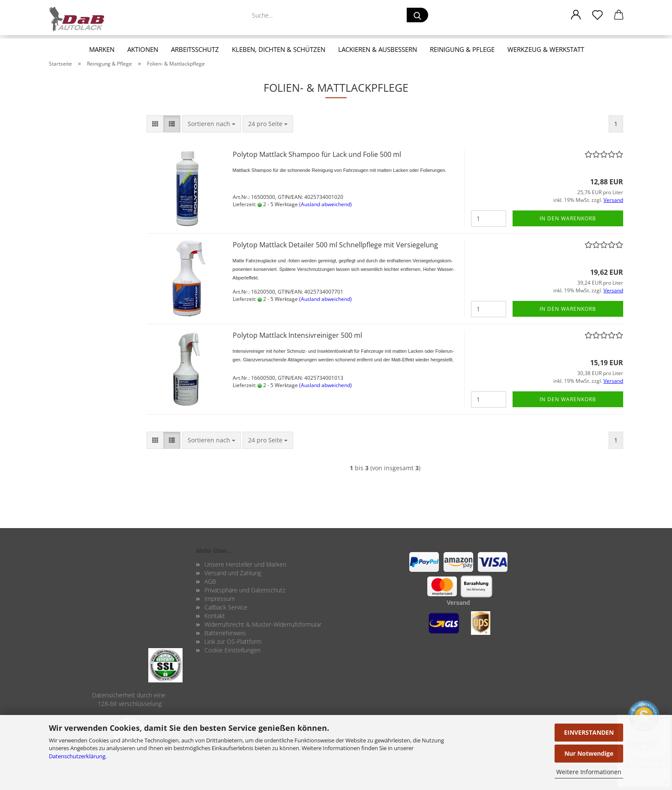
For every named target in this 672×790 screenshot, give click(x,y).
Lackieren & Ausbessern (378, 49)
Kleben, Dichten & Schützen (279, 49)
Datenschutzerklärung (77, 756)
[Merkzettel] (597, 15)
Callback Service (226, 607)
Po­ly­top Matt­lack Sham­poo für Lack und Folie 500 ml (317, 154)
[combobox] (211, 124)
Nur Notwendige (589, 753)
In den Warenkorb (568, 218)
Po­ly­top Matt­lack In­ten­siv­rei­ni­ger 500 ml (297, 335)
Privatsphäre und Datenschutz (245, 590)
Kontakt (215, 616)
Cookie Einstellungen (232, 650)
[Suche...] (417, 15)
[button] (576, 15)
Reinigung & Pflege (462, 49)
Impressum (220, 599)
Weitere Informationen (589, 772)
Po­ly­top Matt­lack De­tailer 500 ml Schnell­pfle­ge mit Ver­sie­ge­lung (335, 245)
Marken (102, 49)
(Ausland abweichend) (325, 204)
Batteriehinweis (225, 633)
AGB (210, 581)
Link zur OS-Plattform (233, 641)
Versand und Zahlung (233, 573)
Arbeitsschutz (195, 49)
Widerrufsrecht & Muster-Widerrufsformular (263, 624)
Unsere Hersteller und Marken (245, 564)
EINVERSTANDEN (589, 732)
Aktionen (143, 49)
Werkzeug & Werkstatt (546, 49)
